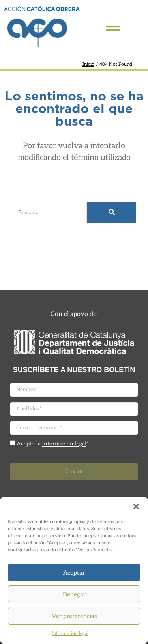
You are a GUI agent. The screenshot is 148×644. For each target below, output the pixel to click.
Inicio (88, 64)
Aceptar (74, 573)
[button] (136, 507)
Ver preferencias (74, 616)
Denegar (74, 594)
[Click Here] (113, 30)
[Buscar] (49, 213)
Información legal (70, 634)
